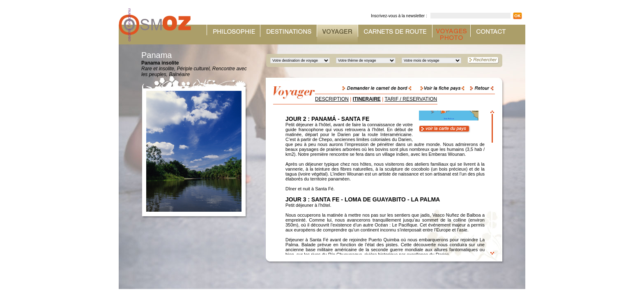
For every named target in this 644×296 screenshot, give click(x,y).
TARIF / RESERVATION (411, 99)
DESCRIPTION (332, 99)
